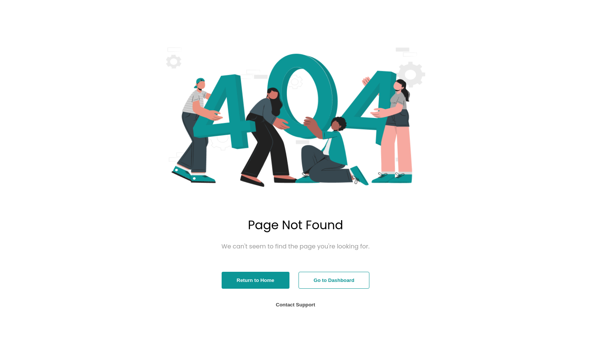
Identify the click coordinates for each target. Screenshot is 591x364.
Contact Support (295, 305)
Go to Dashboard (334, 280)
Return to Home (256, 280)
